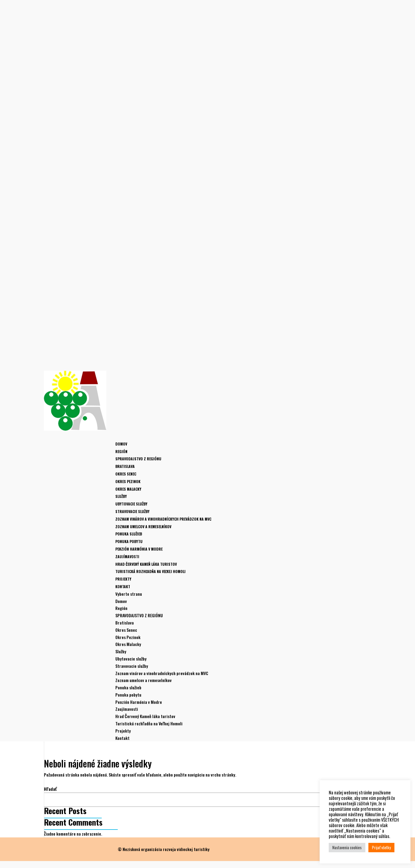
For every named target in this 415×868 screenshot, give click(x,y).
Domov (121, 444)
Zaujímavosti (127, 709)
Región (121, 608)
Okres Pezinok (128, 481)
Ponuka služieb (129, 534)
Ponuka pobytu (129, 541)
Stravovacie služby (132, 511)
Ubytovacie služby (131, 504)
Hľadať (50, 789)
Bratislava (125, 466)
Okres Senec (126, 474)
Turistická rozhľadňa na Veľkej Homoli (150, 571)
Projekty (123, 731)
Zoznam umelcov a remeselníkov (143, 527)
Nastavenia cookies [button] (347, 847)
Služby (121, 651)
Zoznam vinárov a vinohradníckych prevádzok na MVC (163, 519)
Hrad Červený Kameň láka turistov (146, 564)
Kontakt (122, 738)
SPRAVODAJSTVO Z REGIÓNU (138, 459)
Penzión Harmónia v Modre (139, 549)
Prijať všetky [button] (381, 847)
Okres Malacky (128, 489)
